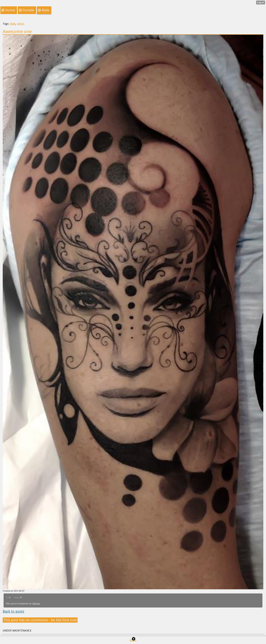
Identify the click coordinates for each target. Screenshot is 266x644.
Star (18, 598)
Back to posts (13, 611)
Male (13, 24)
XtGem (36, 604)
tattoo (21, 24)
